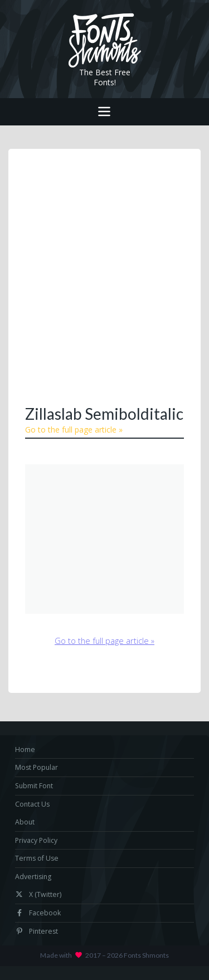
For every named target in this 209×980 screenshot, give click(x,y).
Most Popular (37, 767)
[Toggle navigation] (104, 112)
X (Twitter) (38, 894)
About (25, 822)
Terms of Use (37, 858)
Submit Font (34, 786)
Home (25, 749)
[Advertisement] (104, 276)
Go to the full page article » (74, 430)
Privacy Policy (36, 840)
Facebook (38, 913)
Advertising (33, 877)
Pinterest (37, 931)
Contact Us (32, 804)
